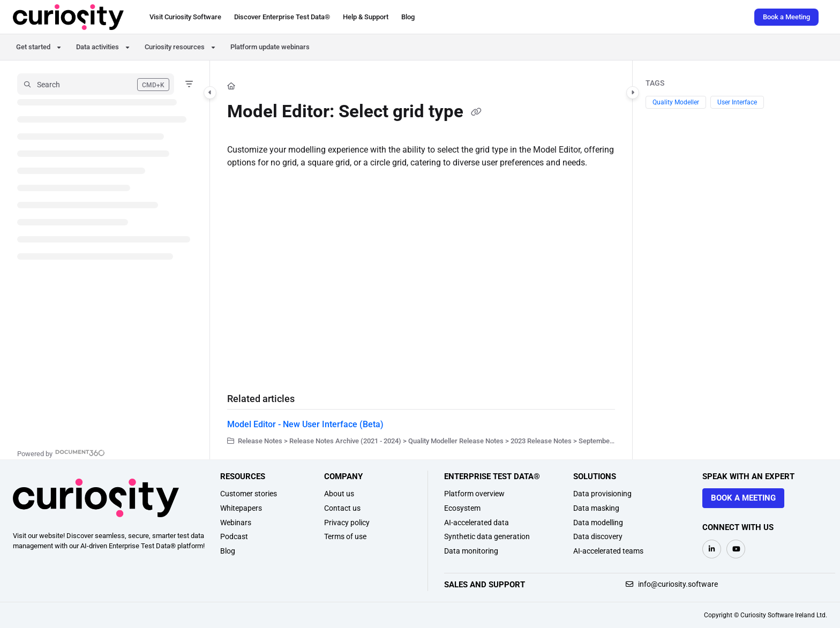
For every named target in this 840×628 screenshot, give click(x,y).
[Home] (231, 86)
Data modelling (598, 523)
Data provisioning (602, 494)
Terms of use (345, 536)
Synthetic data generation (487, 536)
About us (339, 494)
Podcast (234, 536)
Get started (33, 47)
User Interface (737, 102)
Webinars (236, 523)
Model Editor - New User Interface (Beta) (305, 424)
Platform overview (474, 494)
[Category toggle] (210, 93)
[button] (68, 17)
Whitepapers (241, 508)
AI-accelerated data (477, 523)
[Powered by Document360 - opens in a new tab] (61, 453)
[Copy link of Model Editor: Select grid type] (476, 113)
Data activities (97, 47)
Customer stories (249, 494)
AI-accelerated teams (608, 551)
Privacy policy (347, 523)
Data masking (596, 508)
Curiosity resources (175, 47)
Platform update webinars (270, 47)
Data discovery (598, 536)
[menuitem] (185, 17)
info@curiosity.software (672, 584)
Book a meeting (743, 498)
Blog (228, 551)
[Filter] (189, 84)
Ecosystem (462, 508)
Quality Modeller (676, 102)
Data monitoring (471, 551)
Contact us (342, 508)
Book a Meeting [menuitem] (786, 17)
